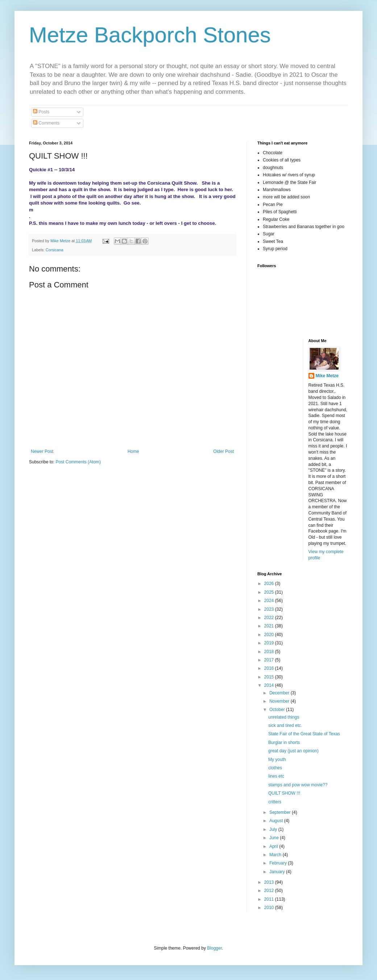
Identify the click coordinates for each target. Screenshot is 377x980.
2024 (270, 601)
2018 (270, 652)
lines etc (276, 776)
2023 (270, 609)
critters (275, 802)
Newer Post (42, 451)
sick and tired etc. (285, 725)
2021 (270, 626)
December (280, 693)
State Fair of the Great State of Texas (304, 734)
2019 (270, 643)
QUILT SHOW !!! (284, 793)
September (281, 812)
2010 (270, 908)
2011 (270, 899)
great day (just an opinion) (293, 751)
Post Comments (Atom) (78, 462)
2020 (270, 635)
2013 (270, 882)
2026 (270, 584)
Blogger (214, 948)
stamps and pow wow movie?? (298, 785)
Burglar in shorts (284, 743)
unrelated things (284, 717)
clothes (275, 768)
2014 (270, 685)
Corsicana (55, 250)
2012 (270, 891)
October (278, 710)
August (277, 821)
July (274, 829)
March (276, 855)
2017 (270, 660)
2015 (270, 677)
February (279, 863)
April (274, 846)
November (280, 701)
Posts (41, 112)
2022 (270, 618)
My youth (277, 760)
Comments (46, 123)
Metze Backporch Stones (150, 35)
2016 (270, 668)
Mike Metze (327, 376)
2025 (270, 592)
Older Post (223, 451)
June (275, 838)
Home (133, 451)
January (278, 872)
